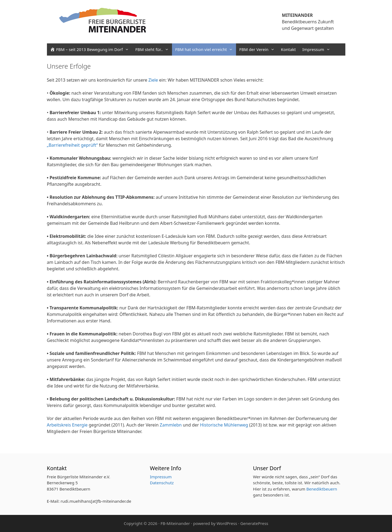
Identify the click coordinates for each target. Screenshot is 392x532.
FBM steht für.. (154, 49)
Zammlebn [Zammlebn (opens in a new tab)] (171, 425)
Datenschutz (162, 483)
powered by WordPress (215, 523)
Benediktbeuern (322, 489)
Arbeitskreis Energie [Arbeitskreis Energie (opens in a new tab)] (68, 425)
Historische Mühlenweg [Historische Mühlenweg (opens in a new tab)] (223, 425)
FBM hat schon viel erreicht (206, 49)
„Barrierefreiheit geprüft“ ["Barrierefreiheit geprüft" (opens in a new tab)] (72, 145)
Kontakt (289, 49)
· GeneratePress (253, 523)
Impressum (318, 49)
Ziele (153, 80)
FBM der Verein (258, 49)
